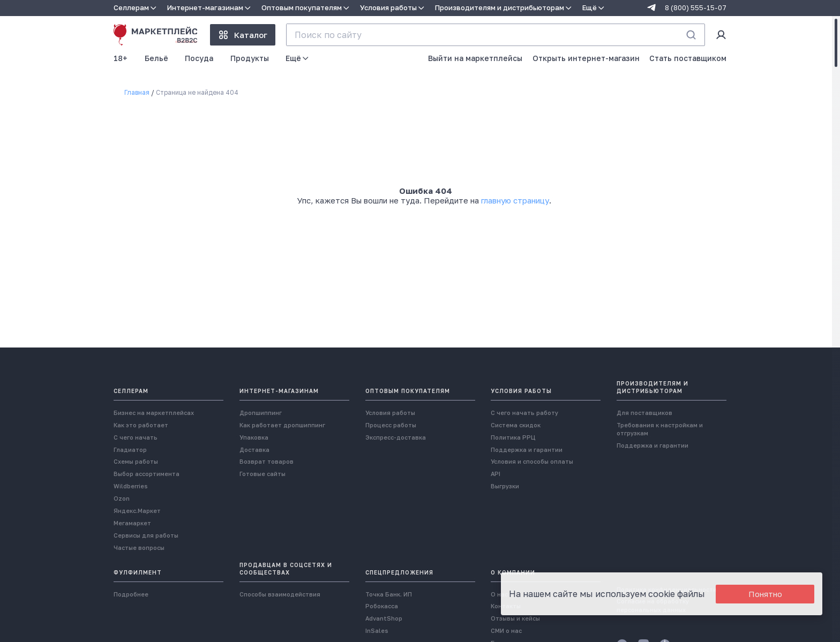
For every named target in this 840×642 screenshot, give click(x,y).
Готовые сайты (262, 474)
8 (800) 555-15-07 (696, 8)
